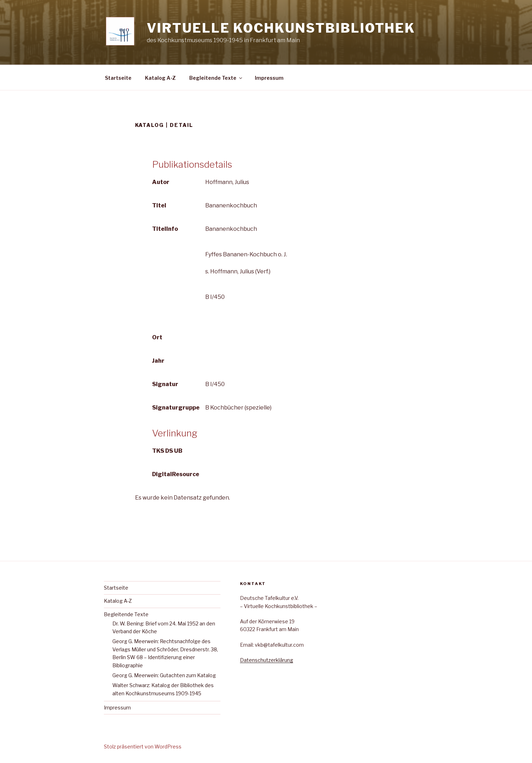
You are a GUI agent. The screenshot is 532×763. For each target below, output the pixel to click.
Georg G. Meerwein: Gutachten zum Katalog (164, 675)
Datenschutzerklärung (267, 660)
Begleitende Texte (216, 78)
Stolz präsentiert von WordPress (143, 747)
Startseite (118, 78)
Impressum (269, 78)
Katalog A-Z (160, 78)
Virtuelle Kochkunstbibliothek (281, 28)
